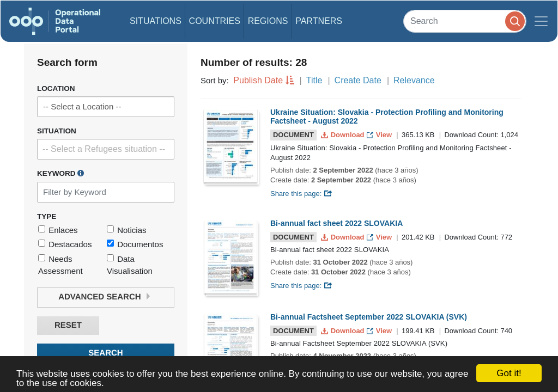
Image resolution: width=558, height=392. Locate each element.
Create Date (358, 80)
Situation (57, 131)
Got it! (509, 373)
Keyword (60, 173)
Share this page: (301, 194)
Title (314, 80)
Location (56, 88)
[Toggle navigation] (541, 21)
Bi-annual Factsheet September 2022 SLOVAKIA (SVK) (369, 317)
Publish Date (258, 80)
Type (47, 216)
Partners (319, 21)
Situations (156, 21)
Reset (68, 325)
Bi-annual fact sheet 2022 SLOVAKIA (336, 223)
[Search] (465, 21)
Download (344, 135)
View (380, 135)
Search (105, 353)
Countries (215, 21)
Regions (268, 21)
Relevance (414, 80)
